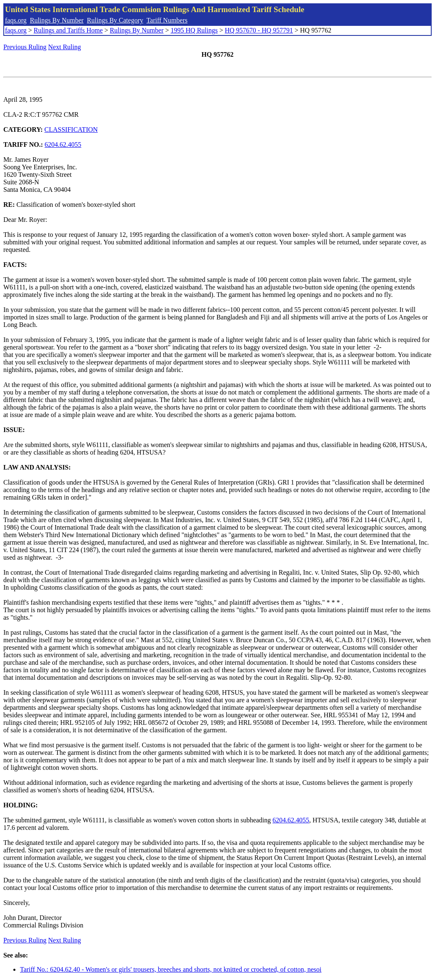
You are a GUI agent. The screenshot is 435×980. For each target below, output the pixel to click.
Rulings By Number (57, 20)
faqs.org (16, 20)
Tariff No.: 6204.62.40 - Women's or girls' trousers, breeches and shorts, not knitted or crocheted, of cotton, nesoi (171, 969)
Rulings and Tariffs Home (68, 30)
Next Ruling (65, 47)
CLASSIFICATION (71, 129)
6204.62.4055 (63, 144)
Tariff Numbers (167, 20)
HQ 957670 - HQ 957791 (259, 30)
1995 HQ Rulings (194, 30)
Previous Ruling (25, 47)
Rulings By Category (115, 20)
